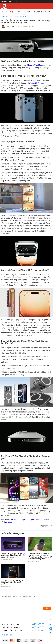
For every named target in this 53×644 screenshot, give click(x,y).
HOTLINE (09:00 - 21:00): (10, 624)
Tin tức (13, 16)
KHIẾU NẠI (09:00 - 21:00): (11, 627)
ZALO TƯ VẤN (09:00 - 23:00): (12, 630)
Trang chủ (5, 16)
